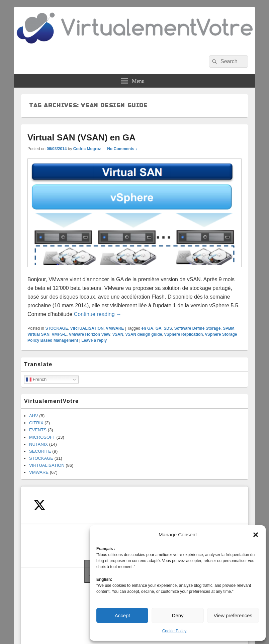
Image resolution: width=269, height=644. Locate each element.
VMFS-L (59, 334)
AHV (34, 416)
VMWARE (115, 328)
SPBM (229, 328)
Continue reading (98, 314)
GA (159, 328)
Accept (122, 615)
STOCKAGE (57, 328)
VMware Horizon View (90, 334)
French (36, 380)
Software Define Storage (198, 328)
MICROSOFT (42, 437)
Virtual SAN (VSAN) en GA (81, 137)
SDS (168, 328)
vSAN (118, 334)
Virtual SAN (38, 334)
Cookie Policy (174, 631)
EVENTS (38, 430)
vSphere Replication (184, 334)
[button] (256, 535)
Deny (177, 615)
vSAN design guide (144, 334)
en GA (147, 328)
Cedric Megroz (87, 149)
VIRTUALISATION (87, 328)
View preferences (233, 615)
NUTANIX (38, 444)
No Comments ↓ (122, 149)
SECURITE (40, 451)
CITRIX (36, 423)
